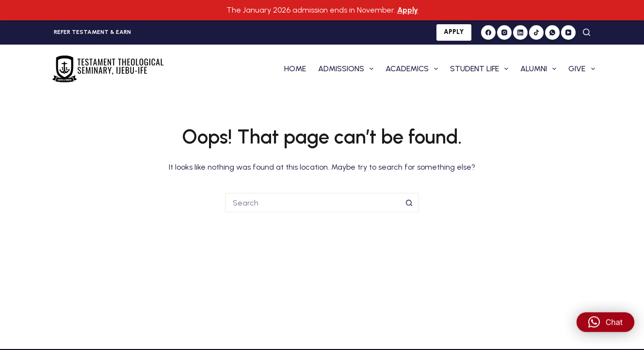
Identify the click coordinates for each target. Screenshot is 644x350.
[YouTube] (568, 31)
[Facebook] (488, 31)
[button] (605, 328)
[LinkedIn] (520, 31)
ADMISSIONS (348, 67)
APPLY (454, 30)
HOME (295, 67)
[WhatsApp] (552, 31)
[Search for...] (312, 201)
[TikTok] (536, 31)
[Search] (587, 31)
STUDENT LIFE (481, 67)
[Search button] (409, 201)
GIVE (581, 67)
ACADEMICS (414, 67)
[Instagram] (504, 31)
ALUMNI (540, 67)
